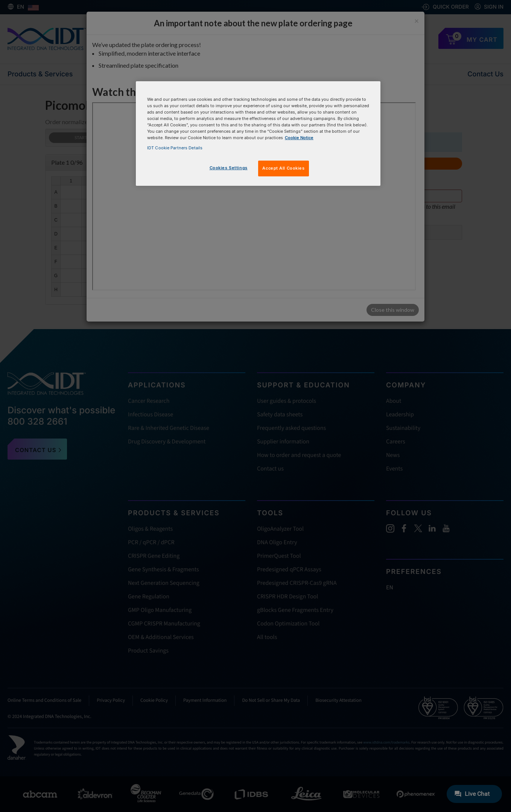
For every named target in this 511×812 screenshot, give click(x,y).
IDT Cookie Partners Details (175, 148)
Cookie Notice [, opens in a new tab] (299, 138)
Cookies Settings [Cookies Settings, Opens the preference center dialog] (229, 168)
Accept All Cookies (283, 168)
